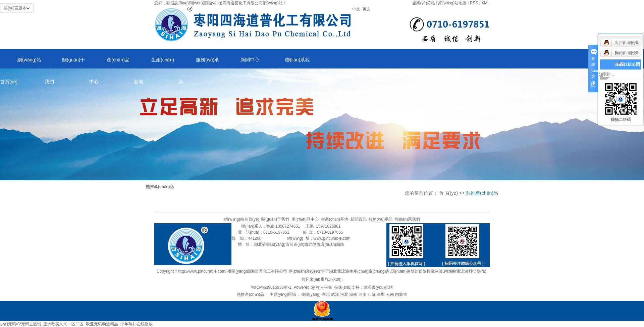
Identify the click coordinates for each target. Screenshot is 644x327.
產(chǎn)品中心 (109, 63)
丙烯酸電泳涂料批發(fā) (465, 271)
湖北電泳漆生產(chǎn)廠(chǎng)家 (359, 271)
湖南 (353, 294)
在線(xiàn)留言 (627, 69)
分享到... (606, 74)
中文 (356, 9)
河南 (363, 294)
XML (486, 3)
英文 (367, 9)
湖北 (326, 294)
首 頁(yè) (448, 193)
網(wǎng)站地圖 (452, 3)
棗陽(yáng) (311, 294)
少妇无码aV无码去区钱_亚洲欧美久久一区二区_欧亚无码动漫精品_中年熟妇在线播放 (76, 324)
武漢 (335, 294)
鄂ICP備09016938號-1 (271, 287)
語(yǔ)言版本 (15, 8)
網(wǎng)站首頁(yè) (21, 63)
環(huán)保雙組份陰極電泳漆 (417, 271)
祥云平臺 (324, 287)
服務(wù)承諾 (199, 63)
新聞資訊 (359, 219)
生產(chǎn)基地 (154, 63)
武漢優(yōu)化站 (378, 287)
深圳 (381, 294)
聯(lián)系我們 (289, 63)
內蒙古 (401, 294)
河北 (344, 294)
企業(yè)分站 (424, 3)
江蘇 (372, 294)
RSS (474, 3)
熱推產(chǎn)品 (250, 294)
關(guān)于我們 (65, 63)
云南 (390, 294)
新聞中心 (250, 60)
